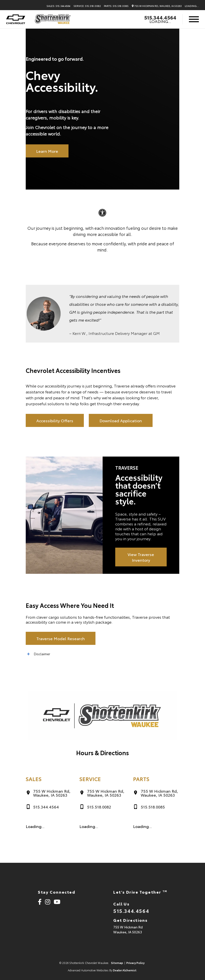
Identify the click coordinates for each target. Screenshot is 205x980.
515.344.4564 (160, 17)
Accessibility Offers (55, 420)
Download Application (121, 420)
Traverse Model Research (61, 638)
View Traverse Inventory (141, 557)
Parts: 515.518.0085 (116, 6)
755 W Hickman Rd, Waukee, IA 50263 (157, 6)
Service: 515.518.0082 (87, 6)
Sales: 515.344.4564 (58, 6)
